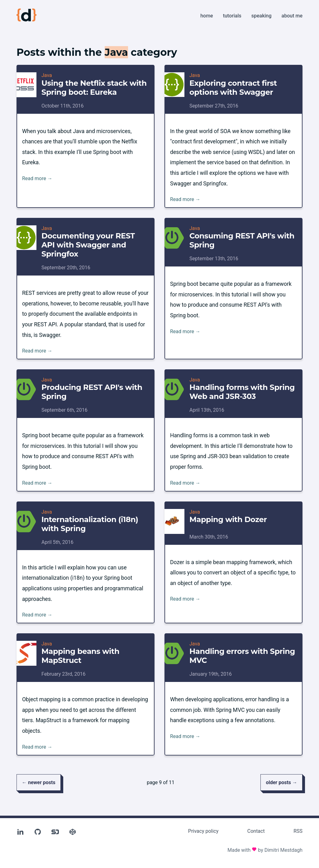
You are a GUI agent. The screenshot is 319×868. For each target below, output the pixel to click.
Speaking (262, 16)
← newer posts (39, 782)
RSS (298, 831)
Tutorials (232, 16)
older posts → (281, 782)
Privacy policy (203, 831)
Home (207, 16)
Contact (256, 831)
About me (292, 16)
